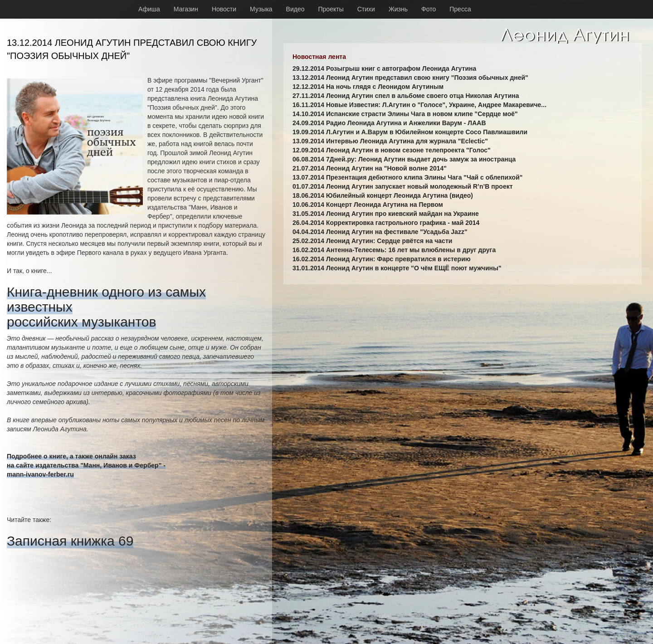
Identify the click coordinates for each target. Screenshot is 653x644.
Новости (224, 9)
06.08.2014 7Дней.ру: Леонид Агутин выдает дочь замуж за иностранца (404, 159)
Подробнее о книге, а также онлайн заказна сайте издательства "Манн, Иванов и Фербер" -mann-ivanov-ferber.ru (86, 465)
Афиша (149, 9)
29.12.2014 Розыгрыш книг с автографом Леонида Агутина (384, 68)
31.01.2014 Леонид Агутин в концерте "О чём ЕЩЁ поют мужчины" (397, 268)
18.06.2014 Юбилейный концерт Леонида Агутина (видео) (383, 195)
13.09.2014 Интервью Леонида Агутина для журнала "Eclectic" (390, 141)
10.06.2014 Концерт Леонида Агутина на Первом (368, 205)
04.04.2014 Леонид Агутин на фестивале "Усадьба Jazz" (380, 232)
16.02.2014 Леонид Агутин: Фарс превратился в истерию (382, 259)
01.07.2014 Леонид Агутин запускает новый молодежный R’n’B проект (403, 186)
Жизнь (398, 9)
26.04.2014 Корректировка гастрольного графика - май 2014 (386, 223)
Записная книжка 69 (70, 541)
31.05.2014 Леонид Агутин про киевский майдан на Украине (386, 214)
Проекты (331, 9)
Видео (295, 9)
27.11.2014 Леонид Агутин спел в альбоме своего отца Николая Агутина (406, 96)
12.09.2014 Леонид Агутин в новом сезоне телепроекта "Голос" (392, 150)
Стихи (366, 9)
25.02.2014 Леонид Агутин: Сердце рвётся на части (372, 241)
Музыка (261, 9)
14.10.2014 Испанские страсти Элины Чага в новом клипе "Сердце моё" (405, 114)
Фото (429, 9)
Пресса (460, 9)
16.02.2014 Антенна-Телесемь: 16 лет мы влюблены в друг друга (394, 250)
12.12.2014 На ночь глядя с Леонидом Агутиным (368, 87)
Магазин (186, 9)
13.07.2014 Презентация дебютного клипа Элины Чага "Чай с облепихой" (407, 177)
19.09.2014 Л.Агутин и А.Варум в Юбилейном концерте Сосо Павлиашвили (410, 132)
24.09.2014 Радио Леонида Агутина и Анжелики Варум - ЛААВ (389, 123)
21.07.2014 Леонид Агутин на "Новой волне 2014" (370, 168)
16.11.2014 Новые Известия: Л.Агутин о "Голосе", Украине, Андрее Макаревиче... (419, 105)
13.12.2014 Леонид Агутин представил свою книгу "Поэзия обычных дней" (410, 78)
